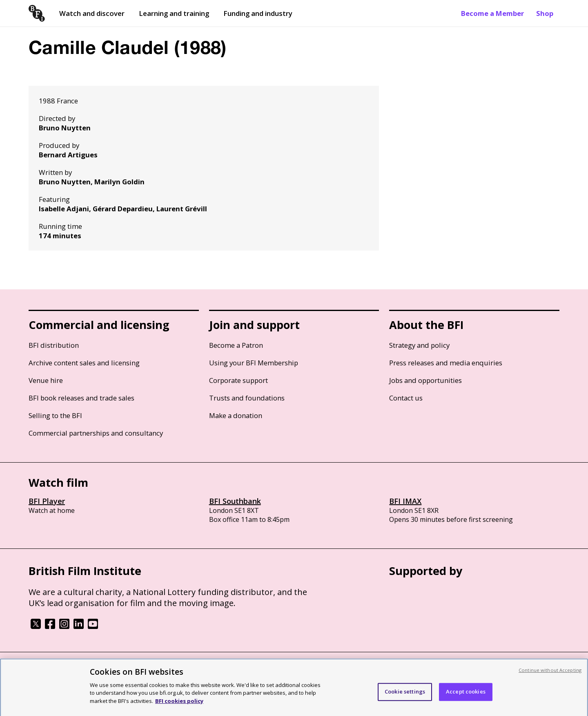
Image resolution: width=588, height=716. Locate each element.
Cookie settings (405, 696)
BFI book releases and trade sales (81, 398)
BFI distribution (54, 345)
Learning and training (174, 13)
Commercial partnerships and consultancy (96, 433)
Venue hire (46, 380)
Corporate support (238, 380)
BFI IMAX (405, 501)
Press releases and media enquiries (446, 363)
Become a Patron (236, 345)
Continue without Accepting (550, 675)
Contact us (406, 398)
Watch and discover (92, 13)
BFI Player (47, 501)
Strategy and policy (419, 345)
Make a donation (236, 415)
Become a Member (492, 13)
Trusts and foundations (247, 398)
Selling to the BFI (55, 415)
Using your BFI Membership (254, 363)
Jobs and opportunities (425, 380)
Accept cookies (466, 696)
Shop (545, 13)
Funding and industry (258, 13)
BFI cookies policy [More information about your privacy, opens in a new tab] (179, 705)
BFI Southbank (235, 501)
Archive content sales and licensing (84, 363)
